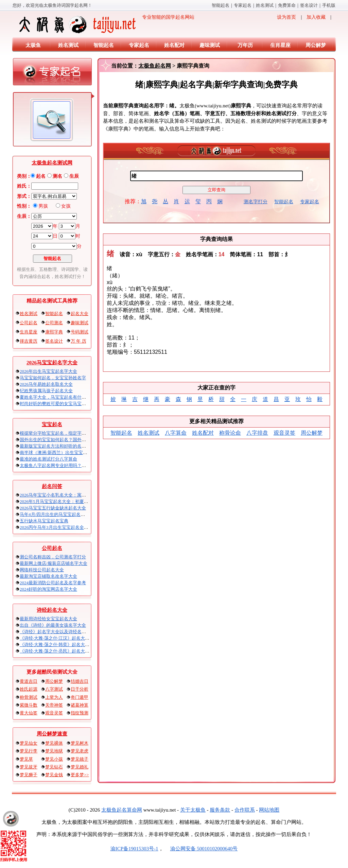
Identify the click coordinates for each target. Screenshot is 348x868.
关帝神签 (54, 705)
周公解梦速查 (52, 734)
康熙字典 (54, 332)
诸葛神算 (80, 705)
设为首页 (286, 17)
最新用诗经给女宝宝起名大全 (48, 619)
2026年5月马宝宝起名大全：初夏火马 (56, 501)
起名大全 (80, 314)
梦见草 (26, 759)
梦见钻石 (54, 767)
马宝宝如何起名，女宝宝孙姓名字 (53, 378)
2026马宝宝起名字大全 (52, 363)
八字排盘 (257, 433)
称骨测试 (29, 697)
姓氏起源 (29, 689)
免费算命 (287, 5)
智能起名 (221, 5)
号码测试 (80, 332)
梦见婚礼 (80, 767)
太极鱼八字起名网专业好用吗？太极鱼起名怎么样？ (71, 465)
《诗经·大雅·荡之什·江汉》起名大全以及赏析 (63, 638)
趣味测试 (210, 45)
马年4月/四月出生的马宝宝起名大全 (55, 514)
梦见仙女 (29, 743)
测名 (57, 176)
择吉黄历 (29, 341)
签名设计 (309, 5)
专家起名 (243, 5)
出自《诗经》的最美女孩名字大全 (53, 625)
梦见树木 (80, 743)
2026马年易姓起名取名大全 (46, 384)
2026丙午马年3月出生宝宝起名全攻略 (56, 527)
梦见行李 (29, 751)
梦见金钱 (54, 775)
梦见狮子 (29, 775)
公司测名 (54, 323)
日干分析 (80, 689)
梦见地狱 (54, 751)
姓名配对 (174, 45)
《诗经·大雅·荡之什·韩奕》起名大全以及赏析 (63, 645)
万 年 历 (79, 341)
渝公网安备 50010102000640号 (201, 849)
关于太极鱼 (193, 810)
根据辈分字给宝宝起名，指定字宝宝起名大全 (64, 433)
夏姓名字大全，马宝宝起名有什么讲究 (57, 397)
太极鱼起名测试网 (52, 163)
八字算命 (176, 433)
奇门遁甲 (80, 697)
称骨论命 (230, 433)
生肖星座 (280, 45)
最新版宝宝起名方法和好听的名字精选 (57, 446)
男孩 (43, 206)
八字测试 (54, 689)
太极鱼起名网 (155, 66)
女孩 (66, 206)
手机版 (329, 5)
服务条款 (220, 810)
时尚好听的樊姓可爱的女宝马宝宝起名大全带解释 (68, 404)
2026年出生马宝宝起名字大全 (48, 371)
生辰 (74, 176)
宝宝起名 (52, 424)
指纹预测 (80, 713)
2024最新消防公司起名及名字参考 (53, 583)
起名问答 (52, 486)
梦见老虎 (80, 751)
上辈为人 (54, 697)
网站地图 (269, 810)
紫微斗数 (29, 705)
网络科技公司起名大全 (42, 570)
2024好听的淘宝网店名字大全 (48, 589)
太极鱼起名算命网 (122, 810)
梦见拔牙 (29, 767)
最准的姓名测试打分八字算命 (48, 459)
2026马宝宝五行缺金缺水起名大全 (53, 508)
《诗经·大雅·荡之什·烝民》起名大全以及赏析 (63, 651)
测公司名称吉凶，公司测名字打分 (53, 557)
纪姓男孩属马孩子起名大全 (46, 391)
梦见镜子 (80, 759)
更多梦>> (80, 775)
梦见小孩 (54, 759)
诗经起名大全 (52, 610)
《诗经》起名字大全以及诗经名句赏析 (57, 632)
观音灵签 (54, 713)
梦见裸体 (54, 743)
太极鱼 (33, 45)
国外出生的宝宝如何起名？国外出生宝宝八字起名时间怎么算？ (82, 440)
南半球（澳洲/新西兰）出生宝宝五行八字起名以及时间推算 (78, 453)
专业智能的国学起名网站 (106, 24)
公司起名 (29, 323)
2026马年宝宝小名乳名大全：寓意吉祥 (57, 495)
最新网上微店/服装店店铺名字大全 (54, 563)
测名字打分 (256, 202)
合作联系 (245, 810)
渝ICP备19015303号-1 (134, 849)
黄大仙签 (29, 713)
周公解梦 (316, 45)
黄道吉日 (29, 681)
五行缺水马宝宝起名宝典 (44, 521)
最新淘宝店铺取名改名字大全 (48, 576)
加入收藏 (316, 17)
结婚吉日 (80, 681)
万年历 (245, 45)
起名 (41, 176)
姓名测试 (265, 5)
